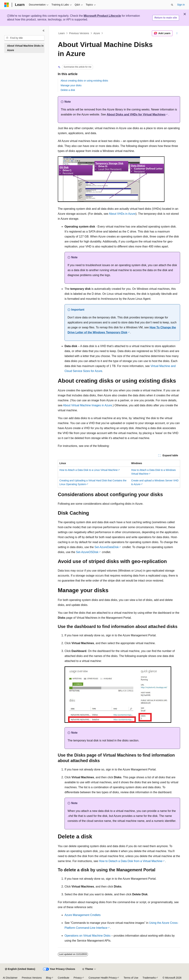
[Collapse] (44, 31)
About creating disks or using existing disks (84, 81)
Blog (49, 978)
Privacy (78, 978)
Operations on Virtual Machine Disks (88, 936)
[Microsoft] (7, 5)
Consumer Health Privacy (103, 978)
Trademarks (149, 978)
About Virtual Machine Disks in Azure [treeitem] (25, 48)
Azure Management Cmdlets (83, 915)
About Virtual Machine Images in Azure (87, 405)
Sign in (181, 5)
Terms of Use (131, 978)
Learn (62, 33)
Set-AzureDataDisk (107, 547)
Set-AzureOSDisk (87, 552)
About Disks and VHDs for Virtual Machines (136, 114)
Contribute (64, 978)
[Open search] (172, 5)
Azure (97, 33)
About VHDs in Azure (122, 214)
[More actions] (177, 33)
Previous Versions (79, 33)
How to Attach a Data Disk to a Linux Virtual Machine (88, 470)
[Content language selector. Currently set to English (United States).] (20, 969)
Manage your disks (71, 85)
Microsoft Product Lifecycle (102, 16)
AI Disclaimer (10, 978)
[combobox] (24, 38)
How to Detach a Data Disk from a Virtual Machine (131, 861)
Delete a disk (68, 90)
